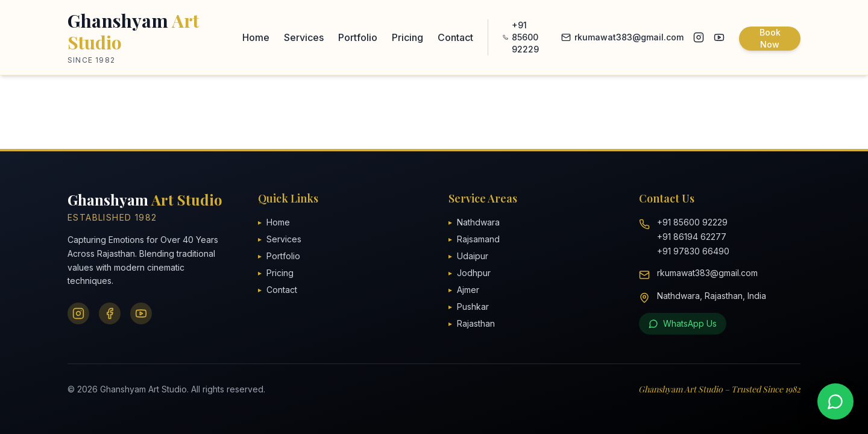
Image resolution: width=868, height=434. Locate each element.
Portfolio (358, 37)
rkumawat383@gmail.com (622, 37)
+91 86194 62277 (692, 237)
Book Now (770, 38)
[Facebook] (110, 313)
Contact (455, 37)
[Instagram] (78, 313)
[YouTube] (141, 313)
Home (256, 37)
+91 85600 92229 (521, 37)
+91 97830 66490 (693, 251)
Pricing (407, 37)
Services (304, 37)
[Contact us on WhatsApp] (835, 401)
